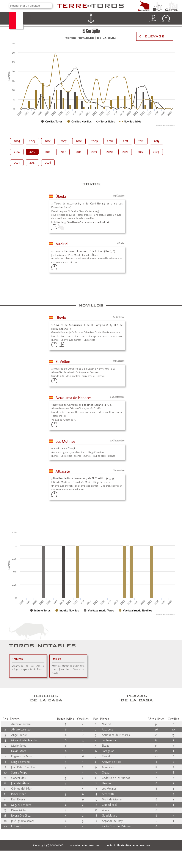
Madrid (62, 244)
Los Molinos (65, 441)
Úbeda (61, 196)
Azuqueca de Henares (73, 398)
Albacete (63, 471)
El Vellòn (63, 362)
